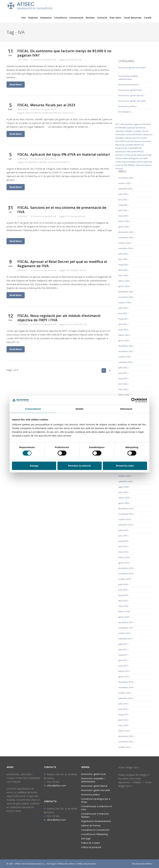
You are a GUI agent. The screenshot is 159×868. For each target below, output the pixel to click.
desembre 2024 (126, 232)
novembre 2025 (126, 178)
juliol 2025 (123, 194)
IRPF (56, 113)
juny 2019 (123, 536)
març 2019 (123, 552)
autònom (131, 128)
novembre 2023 (126, 297)
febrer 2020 (124, 498)
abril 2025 (123, 210)
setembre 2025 (125, 189)
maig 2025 (123, 205)
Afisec (69, 324)
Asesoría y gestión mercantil (132, 68)
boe (138, 128)
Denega (34, 466)
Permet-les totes (125, 466)
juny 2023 (123, 313)
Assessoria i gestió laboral (131, 95)
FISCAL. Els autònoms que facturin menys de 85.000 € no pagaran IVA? (64, 53)
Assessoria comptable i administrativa (93, 780)
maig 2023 (123, 319)
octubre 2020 (124, 476)
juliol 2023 (123, 308)
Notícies (90, 18)
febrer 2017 (124, 671)
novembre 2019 (126, 514)
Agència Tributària (142, 124)
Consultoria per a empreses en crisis (97, 808)
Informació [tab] (126, 409)
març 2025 (123, 216)
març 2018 (123, 606)
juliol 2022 (123, 368)
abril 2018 (123, 601)
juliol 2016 (123, 704)
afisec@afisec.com (55, 786)
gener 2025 (124, 227)
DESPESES (138, 134)
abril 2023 (123, 324)
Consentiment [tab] (33, 409)
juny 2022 (123, 373)
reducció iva (68, 113)
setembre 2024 (125, 248)
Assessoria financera (128, 85)
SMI (125, 165)
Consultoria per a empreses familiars (95, 815)
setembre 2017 (125, 639)
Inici (24, 18)
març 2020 (123, 492)
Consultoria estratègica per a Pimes (96, 800)
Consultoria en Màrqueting (94, 834)
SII (122, 165)
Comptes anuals (141, 131)
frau (132, 141)
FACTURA (119, 141)
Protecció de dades (134, 155)
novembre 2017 (126, 628)
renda (118, 162)
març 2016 (123, 725)
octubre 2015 (124, 747)
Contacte (102, 18)
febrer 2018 (124, 612)
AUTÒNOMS (72, 60)
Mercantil (131, 151)
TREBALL (132, 165)
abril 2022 (123, 384)
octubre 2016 (124, 693)
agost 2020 (123, 487)
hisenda (147, 141)
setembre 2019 (125, 525)
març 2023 (123, 330)
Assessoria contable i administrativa (128, 78)
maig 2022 (123, 378)
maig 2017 (123, 655)
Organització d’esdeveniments (96, 821)
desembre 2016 (126, 682)
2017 (117, 124)
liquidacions (121, 151)
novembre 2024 (126, 237)
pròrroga (147, 155)
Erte (134, 138)
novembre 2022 (126, 351)
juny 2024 (123, 259)
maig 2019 (123, 541)
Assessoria (46, 18)
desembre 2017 (126, 622)
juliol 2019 (123, 530)
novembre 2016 (126, 687)
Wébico (149, 864)
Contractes (120, 134)
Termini (83, 270)
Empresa (33, 18)
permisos (120, 155)
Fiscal (76, 324)
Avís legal (86, 838)
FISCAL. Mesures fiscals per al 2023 (46, 105)
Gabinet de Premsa (91, 825)
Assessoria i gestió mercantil (132, 101)
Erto (138, 138)
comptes (129, 131)
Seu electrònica (78, 216)
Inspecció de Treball (125, 148)
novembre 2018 (126, 574)
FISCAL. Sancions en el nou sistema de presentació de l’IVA (62, 210)
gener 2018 (124, 617)
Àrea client (115, 18)
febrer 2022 (124, 395)
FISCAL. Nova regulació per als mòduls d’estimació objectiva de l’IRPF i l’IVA (59, 318)
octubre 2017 (124, 633)
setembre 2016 (125, 698)
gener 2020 (124, 503)
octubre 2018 (124, 579)
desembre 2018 (126, 568)
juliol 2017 (123, 644)
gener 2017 (124, 677)
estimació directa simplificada (39, 113)
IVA (80, 60)
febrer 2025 (124, 221)
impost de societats (124, 145)
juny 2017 (123, 649)
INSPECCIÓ (139, 145)
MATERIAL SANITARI (38, 162)
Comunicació (76, 18)
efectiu (128, 138)
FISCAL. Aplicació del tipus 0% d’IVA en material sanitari (64, 154)
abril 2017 (123, 660)
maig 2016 (123, 715)
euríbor (144, 138)
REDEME (74, 270)
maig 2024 (123, 265)
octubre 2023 (124, 302)
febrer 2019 (124, 557)
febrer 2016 (124, 731)
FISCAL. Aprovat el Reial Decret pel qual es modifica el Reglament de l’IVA (62, 264)
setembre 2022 (125, 362)
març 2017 (123, 666)
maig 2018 (123, 595)
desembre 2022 (126, 346)
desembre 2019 (126, 509)
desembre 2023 (126, 292)
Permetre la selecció (79, 466)
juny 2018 (123, 590)
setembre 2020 (125, 481)
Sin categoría (124, 112)
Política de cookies (90, 843)
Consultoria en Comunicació (95, 830)
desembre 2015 (126, 736)
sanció (139, 162)
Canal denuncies (133, 18)
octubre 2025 (124, 183)
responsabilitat (129, 162)
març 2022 (123, 389)
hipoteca (138, 141)
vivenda (119, 169)
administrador (127, 124)
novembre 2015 (126, 742)
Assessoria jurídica (127, 106)
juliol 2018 (123, 584)
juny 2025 (123, 199)
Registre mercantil (139, 158)
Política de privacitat (91, 847)
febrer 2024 (124, 281)
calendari (120, 131)
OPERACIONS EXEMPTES (59, 162)
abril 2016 (123, 720)
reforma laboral (123, 158)
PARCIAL (140, 151)
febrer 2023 (124, 335)
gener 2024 (124, 286)
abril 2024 (123, 270)
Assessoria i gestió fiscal (44, 60)
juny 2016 (123, 709)
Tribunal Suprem (144, 165)
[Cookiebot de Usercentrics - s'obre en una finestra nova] (133, 400)
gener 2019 (124, 563)
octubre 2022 (124, 357)
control (129, 134)
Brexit (143, 128)
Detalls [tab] (79, 409)
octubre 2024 (124, 243)
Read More (16, 84)
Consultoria (60, 18)
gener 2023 (124, 340)
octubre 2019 (124, 519)
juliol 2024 (123, 254)
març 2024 (123, 275)
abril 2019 (123, 546)
